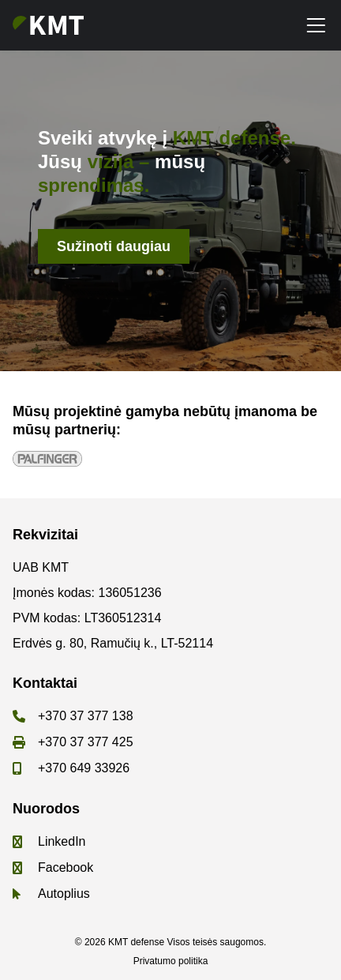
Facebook (66, 867)
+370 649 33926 (84, 768)
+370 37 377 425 (86, 742)
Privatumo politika (171, 961)
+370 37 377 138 (86, 716)
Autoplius (64, 894)
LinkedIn (62, 841)
